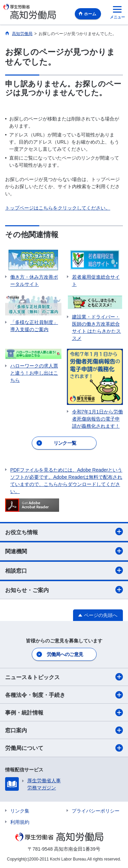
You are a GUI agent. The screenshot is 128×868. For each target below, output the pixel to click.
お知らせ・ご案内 (64, 590)
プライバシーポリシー (96, 811)
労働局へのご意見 (65, 654)
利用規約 (20, 822)
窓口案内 (64, 730)
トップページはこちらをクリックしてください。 (58, 208)
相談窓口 (64, 570)
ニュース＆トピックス (64, 677)
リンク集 (20, 811)
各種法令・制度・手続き (64, 695)
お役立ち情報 (64, 531)
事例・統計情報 (64, 713)
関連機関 (64, 551)
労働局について (64, 748)
